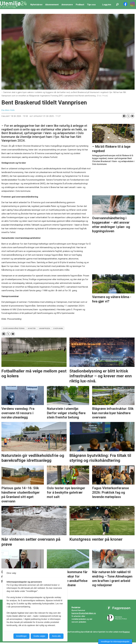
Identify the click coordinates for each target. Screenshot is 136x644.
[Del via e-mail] (132, 116)
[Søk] (117, 5)
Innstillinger (21, 636)
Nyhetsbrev (36, 5)
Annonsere (67, 5)
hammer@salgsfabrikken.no (84, 613)
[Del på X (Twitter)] (128, 116)
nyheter (32, 328)
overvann (58, 328)
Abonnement (52, 5)
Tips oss (91, 5)
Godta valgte (39, 636)
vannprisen (44, 328)
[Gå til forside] (13, 5)
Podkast (80, 5)
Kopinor (126, 632)
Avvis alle (56, 636)
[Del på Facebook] (124, 116)
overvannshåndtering (14, 328)
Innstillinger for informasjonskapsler (115, 642)
